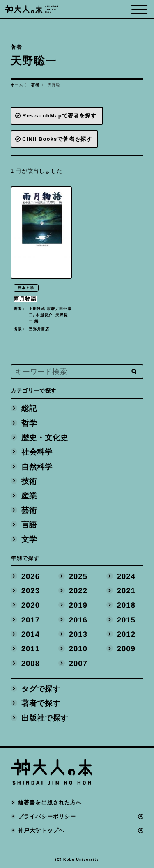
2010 (78, 649)
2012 (126, 634)
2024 (126, 576)
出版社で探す (45, 718)
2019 (78, 605)
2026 (31, 576)
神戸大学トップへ (41, 830)
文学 (29, 539)
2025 (78, 576)
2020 (31, 605)
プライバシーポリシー (47, 816)
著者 (35, 85)
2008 (31, 663)
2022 (78, 591)
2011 (31, 649)
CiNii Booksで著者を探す (57, 139)
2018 (126, 605)
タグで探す (41, 689)
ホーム (17, 85)
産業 (29, 495)
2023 (31, 591)
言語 (29, 525)
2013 (78, 634)
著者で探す (41, 703)
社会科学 (37, 452)
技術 (29, 481)
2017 (31, 619)
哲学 (29, 423)
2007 (78, 663)
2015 (126, 619)
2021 (126, 591)
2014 (31, 634)
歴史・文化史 (45, 437)
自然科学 (37, 466)
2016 (78, 619)
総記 (29, 408)
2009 (126, 649)
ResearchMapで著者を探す (59, 116)
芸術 (29, 510)
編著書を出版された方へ (50, 803)
